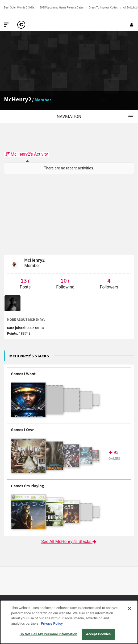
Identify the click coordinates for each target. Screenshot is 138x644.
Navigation (97, 116)
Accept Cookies (98, 634)
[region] (69, 622)
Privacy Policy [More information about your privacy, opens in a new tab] (52, 623)
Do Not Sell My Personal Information (49, 634)
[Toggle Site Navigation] (6, 25)
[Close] (129, 608)
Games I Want (23, 374)
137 (25, 280)
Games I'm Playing (27, 486)
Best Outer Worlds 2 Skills (19, 8)
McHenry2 (18, 99)
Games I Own (23, 430)
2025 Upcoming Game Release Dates (62, 8)
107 (65, 280)
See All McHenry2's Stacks (69, 542)
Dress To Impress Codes (103, 8)
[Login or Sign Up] (132, 25)
